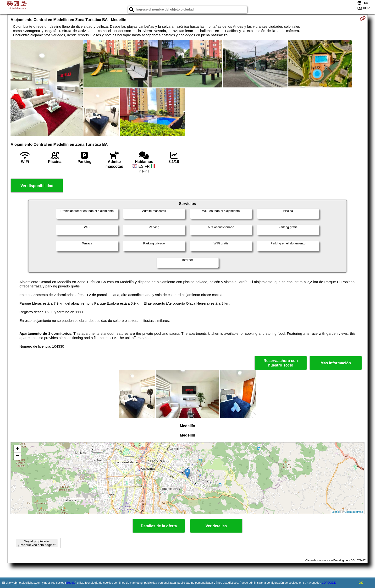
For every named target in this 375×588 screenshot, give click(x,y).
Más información (336, 363)
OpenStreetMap (354, 512)
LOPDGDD (329, 583)
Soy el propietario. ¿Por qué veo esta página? (37, 543)
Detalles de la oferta (159, 526)
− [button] (17, 456)
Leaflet (336, 512)
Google (71, 583)
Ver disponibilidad (37, 186)
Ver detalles (216, 526)
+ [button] (17, 449)
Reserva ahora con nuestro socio (281, 363)
